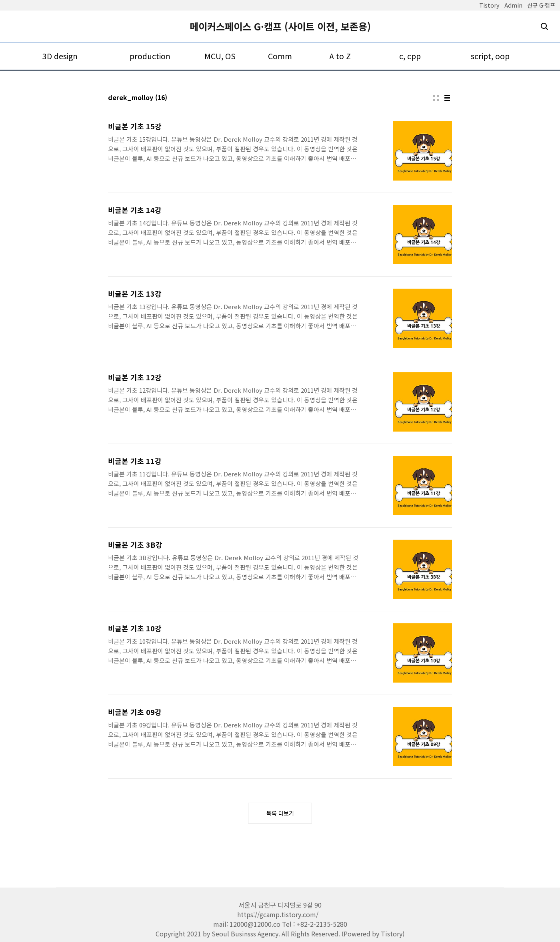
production (150, 56)
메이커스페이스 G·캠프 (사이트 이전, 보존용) (280, 26)
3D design (60, 56)
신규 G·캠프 (541, 5)
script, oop (490, 56)
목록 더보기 (280, 813)
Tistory (489, 5)
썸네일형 (436, 98)
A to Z (340, 56)
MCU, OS (220, 56)
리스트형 (447, 98)
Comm (280, 56)
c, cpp (410, 56)
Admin (513, 5)
